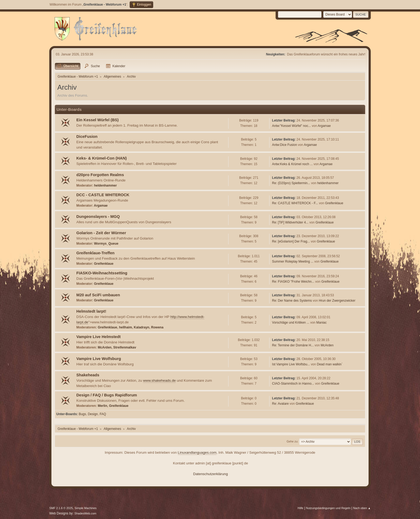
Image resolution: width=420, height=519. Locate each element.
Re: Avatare (280, 404)
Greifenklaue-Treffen (95, 253)
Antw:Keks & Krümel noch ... (292, 164)
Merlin (102, 406)
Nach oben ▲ (362, 508)
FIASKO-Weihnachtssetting (102, 273)
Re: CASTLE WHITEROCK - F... (295, 203)
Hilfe (301, 508)
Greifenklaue (334, 203)
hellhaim (125, 327)
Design (93, 414)
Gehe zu (292, 441)
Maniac (322, 323)
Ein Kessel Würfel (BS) (97, 120)
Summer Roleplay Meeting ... (293, 262)
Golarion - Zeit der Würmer (101, 233)
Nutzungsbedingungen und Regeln (328, 508)
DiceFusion (87, 137)
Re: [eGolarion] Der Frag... (291, 241)
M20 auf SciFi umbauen (98, 295)
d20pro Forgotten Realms (100, 175)
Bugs (82, 414)
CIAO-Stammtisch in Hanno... (293, 384)
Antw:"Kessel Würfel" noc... (292, 126)
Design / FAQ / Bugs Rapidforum (107, 395)
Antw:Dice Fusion (285, 145)
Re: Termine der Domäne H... (293, 345)
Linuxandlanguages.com (197, 452)
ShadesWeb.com (85, 513)
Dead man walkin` (330, 364)
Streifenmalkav (125, 347)
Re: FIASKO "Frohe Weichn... (293, 282)
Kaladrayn (141, 327)
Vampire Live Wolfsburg (99, 359)
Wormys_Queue (106, 244)
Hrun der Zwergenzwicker (337, 301)
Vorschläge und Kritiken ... (291, 323)
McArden (105, 347)
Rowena (157, 327)
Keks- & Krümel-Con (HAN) (102, 158)
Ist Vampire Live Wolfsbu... (291, 364)
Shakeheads (88, 375)
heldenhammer (105, 185)
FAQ (103, 414)
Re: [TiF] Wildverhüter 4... (290, 222)
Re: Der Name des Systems (292, 301)
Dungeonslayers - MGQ (98, 217)
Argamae (324, 126)
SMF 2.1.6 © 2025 (61, 508)
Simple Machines (85, 508)
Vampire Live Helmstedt (98, 337)
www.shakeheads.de (159, 380)
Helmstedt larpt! (91, 311)
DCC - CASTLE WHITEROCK (103, 195)
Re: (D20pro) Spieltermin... (291, 183)
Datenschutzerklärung (211, 474)
